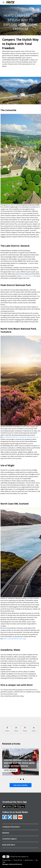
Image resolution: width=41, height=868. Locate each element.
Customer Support (10, 839)
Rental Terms (29, 860)
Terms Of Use (18, 860)
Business (6, 833)
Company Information (11, 827)
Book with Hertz (9, 845)
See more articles (20, 785)
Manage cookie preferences (12, 864)
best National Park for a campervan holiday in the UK (21, 437)
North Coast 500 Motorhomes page (15, 639)
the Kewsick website (27, 276)
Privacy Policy (7, 860)
